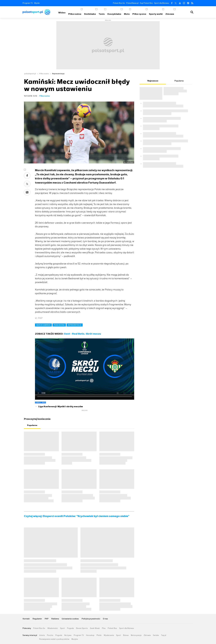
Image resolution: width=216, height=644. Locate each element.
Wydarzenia (109, 635)
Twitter (176, 3)
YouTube (180, 3)
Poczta (50, 635)
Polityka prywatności (91, 619)
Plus (104, 628)
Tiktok (188, 3)
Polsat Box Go (119, 3)
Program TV (28, 3)
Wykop (27, 192)
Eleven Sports (82, 628)
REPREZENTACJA (75, 325)
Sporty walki (156, 14)
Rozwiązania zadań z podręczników (54, 639)
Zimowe (170, 14)
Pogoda (70, 628)
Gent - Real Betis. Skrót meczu (82, 334)
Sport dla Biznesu (162, 3)
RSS (192, 3)
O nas (105, 619)
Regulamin (37, 619)
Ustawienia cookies (70, 619)
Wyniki (37, 3)
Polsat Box (112, 628)
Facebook (172, 3)
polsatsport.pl (30, 74)
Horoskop (90, 635)
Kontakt (26, 619)
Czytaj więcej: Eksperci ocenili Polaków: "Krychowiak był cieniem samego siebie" (77, 516)
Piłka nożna (75, 14)
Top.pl (164, 635)
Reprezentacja (58, 74)
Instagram (184, 3)
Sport (62, 628)
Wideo (62, 13)
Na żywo (68, 635)
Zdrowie (147, 635)
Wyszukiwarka (192, 12)
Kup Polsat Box (146, 3)
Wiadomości (53, 628)
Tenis (102, 14)
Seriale (156, 635)
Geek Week (95, 628)
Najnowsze (153, 81)
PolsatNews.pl (132, 3)
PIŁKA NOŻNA (59, 325)
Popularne (32, 425)
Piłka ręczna (139, 14)
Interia (42, 635)
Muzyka (75, 639)
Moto (127, 14)
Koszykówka (114, 14)
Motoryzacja (136, 635)
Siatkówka (90, 14)
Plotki (99, 635)
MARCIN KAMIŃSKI (43, 325)
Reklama (55, 619)
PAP (47, 619)
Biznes (126, 635)
